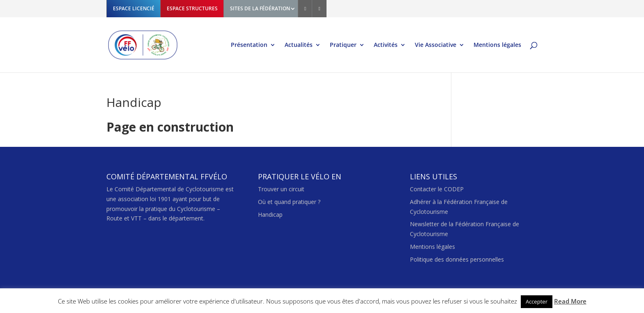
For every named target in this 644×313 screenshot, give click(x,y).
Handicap (270, 214)
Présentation (249, 45)
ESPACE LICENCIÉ (134, 8)
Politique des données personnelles (457, 259)
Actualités (299, 45)
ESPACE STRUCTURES (192, 8)
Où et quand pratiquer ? (289, 202)
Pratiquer (343, 45)
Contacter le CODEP (437, 189)
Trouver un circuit (281, 189)
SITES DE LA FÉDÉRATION (260, 8)
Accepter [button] (537, 301)
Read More (570, 301)
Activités (386, 45)
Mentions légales (497, 45)
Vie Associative (436, 45)
